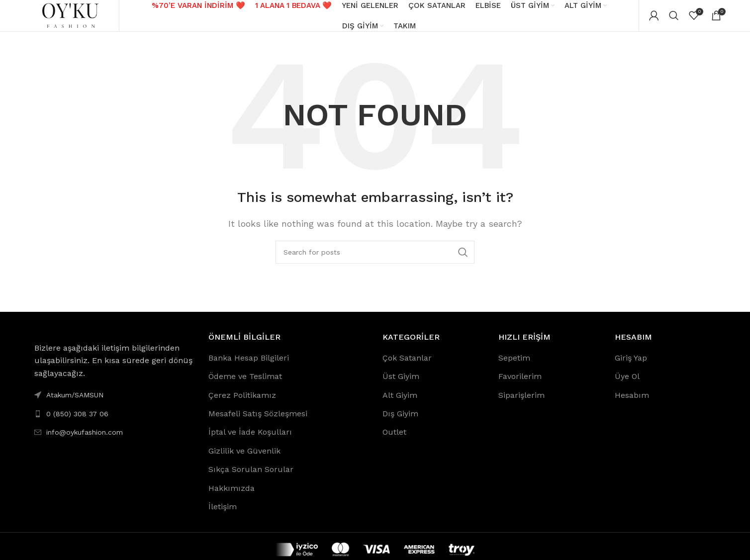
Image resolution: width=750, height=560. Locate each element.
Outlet (394, 441)
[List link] (114, 422)
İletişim (223, 515)
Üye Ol (627, 385)
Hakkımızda (232, 497)
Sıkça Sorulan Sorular (251, 478)
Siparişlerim (521, 404)
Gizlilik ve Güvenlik (244, 459)
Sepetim (514, 366)
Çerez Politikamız (242, 404)
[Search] (674, 20)
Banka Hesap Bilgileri (249, 366)
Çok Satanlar (407, 366)
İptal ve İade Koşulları (250, 441)
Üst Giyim (401, 385)
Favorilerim (520, 385)
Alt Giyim (400, 404)
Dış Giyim (400, 422)
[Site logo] (71, 19)
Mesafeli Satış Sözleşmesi (258, 422)
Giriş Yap (631, 366)
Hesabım (632, 404)
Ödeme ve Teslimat (245, 385)
